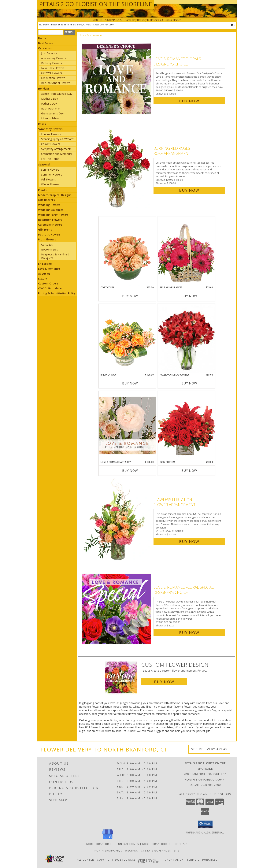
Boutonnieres (50, 249)
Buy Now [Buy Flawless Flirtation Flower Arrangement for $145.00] (189, 542)
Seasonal (44, 164)
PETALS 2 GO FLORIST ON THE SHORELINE (96, 4)
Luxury (43, 278)
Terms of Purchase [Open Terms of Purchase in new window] (202, 860)
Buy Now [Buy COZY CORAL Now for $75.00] (130, 296)
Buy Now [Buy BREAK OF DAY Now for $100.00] (130, 383)
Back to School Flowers (56, 83)
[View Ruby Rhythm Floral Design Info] (186, 426)
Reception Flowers (50, 220)
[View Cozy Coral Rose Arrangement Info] (127, 251)
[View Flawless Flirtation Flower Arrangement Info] (117, 520)
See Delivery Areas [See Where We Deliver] (209, 749)
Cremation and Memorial (57, 154)
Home (42, 38)
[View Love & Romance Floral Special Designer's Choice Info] (117, 609)
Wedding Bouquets (51, 210)
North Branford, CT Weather (116, 851)
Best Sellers (46, 43)
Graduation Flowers (53, 78)
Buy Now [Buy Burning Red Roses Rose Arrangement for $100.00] (189, 190)
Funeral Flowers (51, 134)
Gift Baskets (46, 200)
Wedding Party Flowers (53, 215)
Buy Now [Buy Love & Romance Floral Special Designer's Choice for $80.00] (189, 633)
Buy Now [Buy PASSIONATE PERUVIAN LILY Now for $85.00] (189, 383)
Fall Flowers (48, 179)
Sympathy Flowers (50, 129)
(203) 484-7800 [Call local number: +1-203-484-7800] (107, 25)
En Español (45, 264)
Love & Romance (49, 269)
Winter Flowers (50, 184)
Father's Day (49, 104)
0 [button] (233, 25)
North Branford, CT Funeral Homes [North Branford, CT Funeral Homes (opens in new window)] (113, 844)
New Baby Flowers (53, 68)
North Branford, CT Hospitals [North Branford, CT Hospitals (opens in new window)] (165, 844)
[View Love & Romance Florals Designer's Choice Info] (117, 79)
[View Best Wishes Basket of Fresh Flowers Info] (186, 251)
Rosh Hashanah (51, 108)
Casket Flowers (51, 144)
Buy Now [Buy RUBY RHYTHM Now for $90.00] (189, 471)
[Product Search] (51, 32)
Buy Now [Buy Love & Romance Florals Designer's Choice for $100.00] (189, 101)
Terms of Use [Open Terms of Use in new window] (148, 862)
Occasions (45, 48)
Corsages (47, 245)
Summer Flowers (52, 174)
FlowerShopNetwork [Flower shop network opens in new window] (139, 860)
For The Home (50, 159)
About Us (44, 274)
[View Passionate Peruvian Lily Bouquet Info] (186, 338)
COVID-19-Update (50, 288)
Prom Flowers (47, 239)
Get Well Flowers (52, 73)
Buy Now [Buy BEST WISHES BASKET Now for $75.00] (189, 296)
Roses (42, 124)
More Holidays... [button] (51, 118)
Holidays (44, 89)
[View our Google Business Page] (108, 839)
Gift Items (45, 230)
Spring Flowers (50, 170)
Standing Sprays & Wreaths (58, 139)
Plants (42, 190)
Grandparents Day (52, 113)
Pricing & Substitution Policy (57, 293)
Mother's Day (50, 99)
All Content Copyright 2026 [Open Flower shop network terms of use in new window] (99, 860)
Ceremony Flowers (50, 225)
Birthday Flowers (52, 63)
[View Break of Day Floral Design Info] (127, 338)
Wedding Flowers (49, 205)
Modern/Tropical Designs (55, 195)
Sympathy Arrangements (56, 149)
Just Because (49, 53)
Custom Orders (48, 283)
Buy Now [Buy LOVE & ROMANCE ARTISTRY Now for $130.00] (130, 471)
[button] (205, 824)
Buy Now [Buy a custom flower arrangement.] (164, 682)
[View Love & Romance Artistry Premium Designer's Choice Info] (127, 426)
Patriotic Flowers (49, 234)
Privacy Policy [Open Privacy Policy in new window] (172, 860)
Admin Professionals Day (57, 94)
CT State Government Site (160, 851)
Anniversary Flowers (54, 58)
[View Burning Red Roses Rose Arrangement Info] (117, 168)
